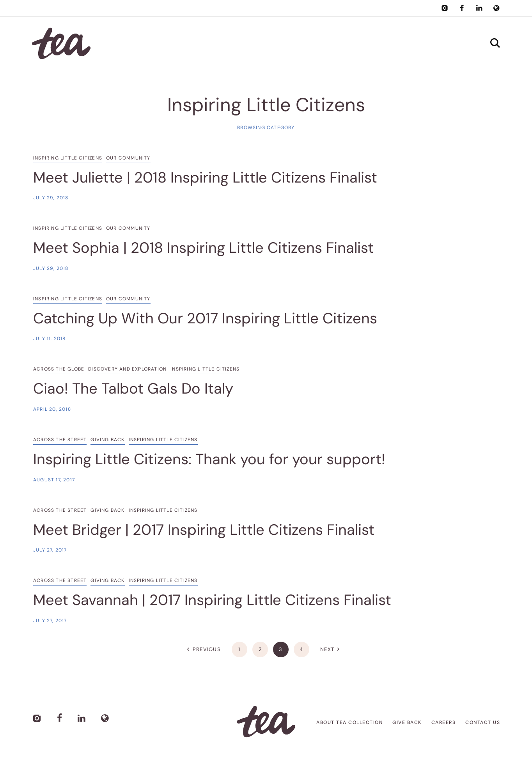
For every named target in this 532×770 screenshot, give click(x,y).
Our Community (128, 158)
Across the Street (60, 440)
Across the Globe (59, 369)
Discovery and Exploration (127, 369)
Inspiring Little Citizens (68, 158)
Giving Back (107, 440)
